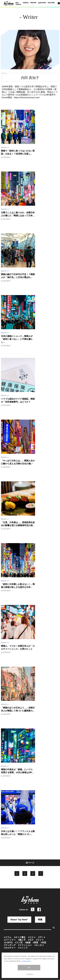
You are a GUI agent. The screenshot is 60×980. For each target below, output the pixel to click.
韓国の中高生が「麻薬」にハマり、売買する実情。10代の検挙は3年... (18, 771)
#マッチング (10, 945)
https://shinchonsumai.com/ (27, 98)
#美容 (36, 943)
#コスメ (32, 937)
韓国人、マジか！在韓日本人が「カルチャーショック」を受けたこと (18, 647)
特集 (40, 920)
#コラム (8, 937)
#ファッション (25, 945)
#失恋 (43, 943)
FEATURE (51, 3)
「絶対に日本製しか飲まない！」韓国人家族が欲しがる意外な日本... (18, 586)
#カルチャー (5, 147)
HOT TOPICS (18, 4)
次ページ (30, 863)
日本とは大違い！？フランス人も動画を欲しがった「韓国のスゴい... (18, 833)
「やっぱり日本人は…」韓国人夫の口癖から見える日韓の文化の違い (18, 462)
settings (30, 974)
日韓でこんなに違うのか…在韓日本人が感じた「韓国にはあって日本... (18, 214)
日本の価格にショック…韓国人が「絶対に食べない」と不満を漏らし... (17, 339)
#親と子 (22, 940)
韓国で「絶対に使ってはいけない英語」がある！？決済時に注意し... (18, 152)
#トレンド (23, 948)
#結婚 (28, 943)
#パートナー (10, 940)
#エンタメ (39, 945)
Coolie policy (26, 961)
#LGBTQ (8, 943)
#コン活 (19, 943)
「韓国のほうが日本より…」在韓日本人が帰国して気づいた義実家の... (18, 709)
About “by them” (19, 920)
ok (29, 968)
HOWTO (26, 3)
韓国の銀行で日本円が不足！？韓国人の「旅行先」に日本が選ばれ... (18, 276)
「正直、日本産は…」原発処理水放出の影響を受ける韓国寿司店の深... (18, 524)
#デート (42, 937)
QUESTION (42, 3)
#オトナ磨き (20, 937)
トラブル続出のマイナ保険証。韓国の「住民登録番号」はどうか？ (18, 400)
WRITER (33, 3)
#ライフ (40, 940)
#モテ (31, 940)
